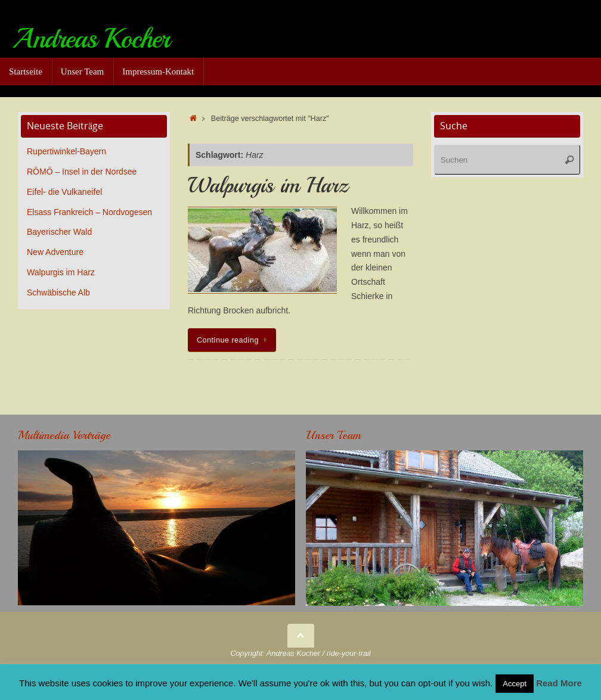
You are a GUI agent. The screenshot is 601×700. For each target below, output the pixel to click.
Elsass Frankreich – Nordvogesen (89, 212)
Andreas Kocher (91, 39)
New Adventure (55, 252)
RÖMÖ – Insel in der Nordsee (82, 172)
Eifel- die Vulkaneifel (64, 192)
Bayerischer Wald (59, 232)
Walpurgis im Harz (268, 186)
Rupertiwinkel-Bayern (66, 151)
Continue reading (234, 340)
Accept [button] (515, 684)
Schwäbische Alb (58, 293)
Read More (559, 683)
